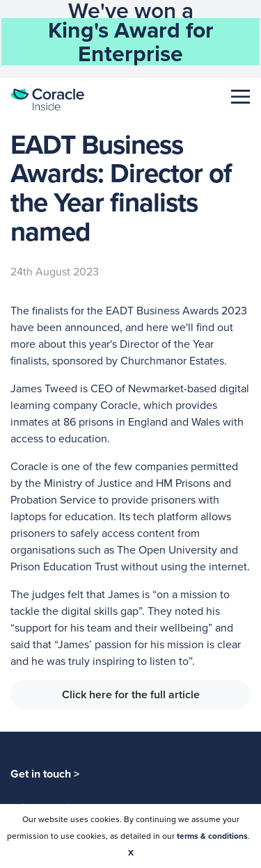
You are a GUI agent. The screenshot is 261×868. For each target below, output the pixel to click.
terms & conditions (212, 836)
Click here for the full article (131, 694)
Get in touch (45, 774)
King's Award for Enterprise (131, 42)
